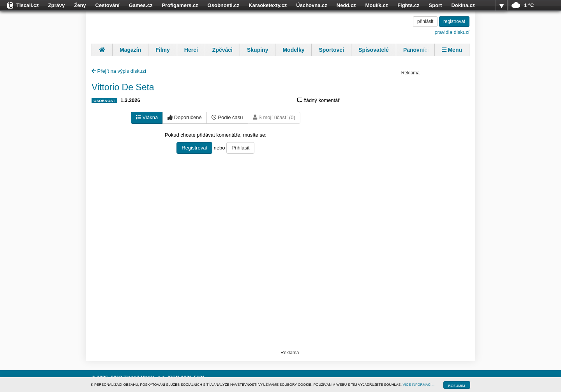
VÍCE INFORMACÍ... (419, 385)
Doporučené (184, 117)
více (501, 5)
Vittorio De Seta (123, 87)
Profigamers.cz (180, 5)
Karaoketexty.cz (268, 5)
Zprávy (57, 5)
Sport (435, 5)
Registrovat (194, 148)
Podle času (227, 117)
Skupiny (258, 50)
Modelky (293, 50)
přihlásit (425, 21)
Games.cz (141, 5)
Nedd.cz (346, 5)
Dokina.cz (463, 5)
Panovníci (416, 50)
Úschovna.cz (311, 5)
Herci (191, 50)
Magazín (130, 50)
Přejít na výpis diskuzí (119, 71)
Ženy (80, 5)
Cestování (108, 5)
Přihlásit (240, 148)
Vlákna (147, 117)
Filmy (163, 50)
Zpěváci (222, 50)
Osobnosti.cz (224, 5)
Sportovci (331, 50)
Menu (452, 50)
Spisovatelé (374, 50)
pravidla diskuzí (452, 32)
